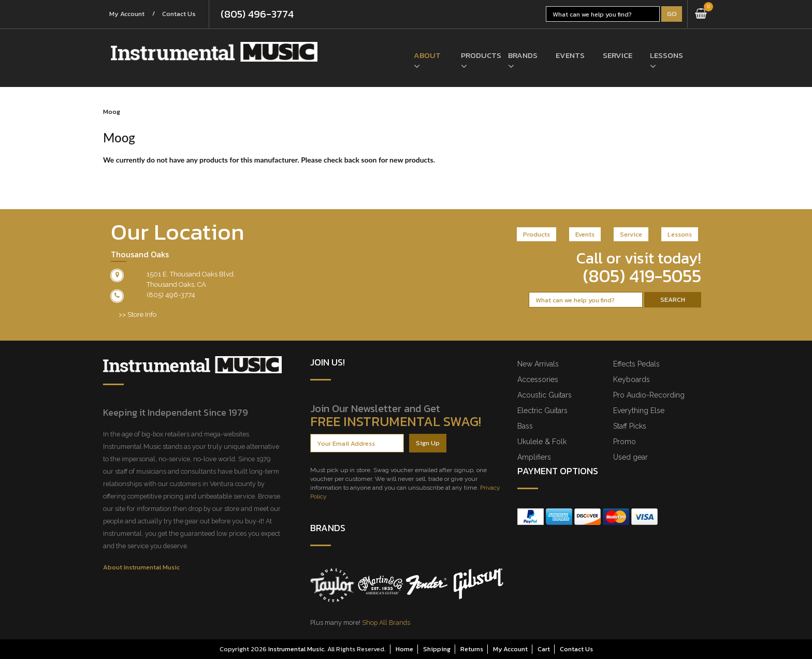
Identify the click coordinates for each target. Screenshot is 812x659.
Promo (625, 442)
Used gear (630, 457)
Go (672, 14)
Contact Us (182, 14)
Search (673, 299)
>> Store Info (137, 314)
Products (477, 55)
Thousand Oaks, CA (176, 284)
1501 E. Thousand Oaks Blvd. (191, 274)
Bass (525, 426)
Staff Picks (630, 426)
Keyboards (632, 379)
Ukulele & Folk (542, 442)
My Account (128, 14)
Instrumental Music (296, 649)
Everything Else (639, 411)
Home (404, 649)
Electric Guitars (542, 411)
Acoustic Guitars (545, 395)
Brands (523, 55)
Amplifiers (534, 457)
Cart (544, 649)
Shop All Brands (386, 623)
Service (618, 55)
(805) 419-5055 (642, 276)
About (427, 55)
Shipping (437, 649)
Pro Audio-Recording (649, 395)
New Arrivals (538, 364)
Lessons (666, 55)
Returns (472, 649)
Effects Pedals (636, 364)
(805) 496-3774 (261, 14)
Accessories (538, 379)
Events (570, 55)
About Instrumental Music (141, 567)
